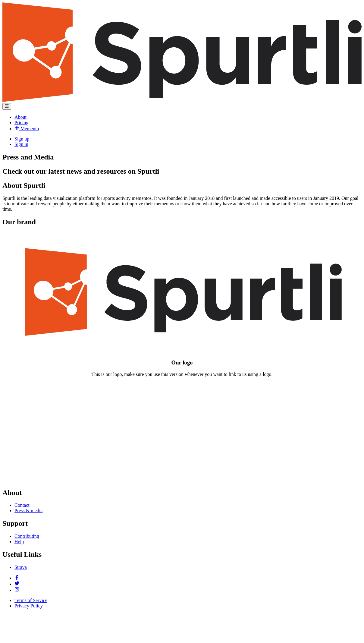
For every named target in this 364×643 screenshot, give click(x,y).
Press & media (28, 511)
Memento (27, 129)
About (20, 117)
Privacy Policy (29, 606)
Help (19, 542)
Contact (22, 505)
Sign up (22, 139)
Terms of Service (31, 600)
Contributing (27, 536)
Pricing (21, 123)
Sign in (21, 144)
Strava (21, 567)
